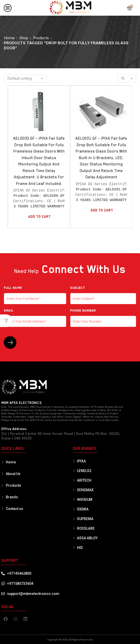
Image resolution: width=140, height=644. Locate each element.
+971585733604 (20, 584)
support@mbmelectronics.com (33, 594)
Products (41, 38)
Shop (24, 38)
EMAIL (35, 316)
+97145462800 (19, 573)
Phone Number (103, 316)
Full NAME (35, 293)
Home (9, 38)
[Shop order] (25, 78)
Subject (103, 293)
